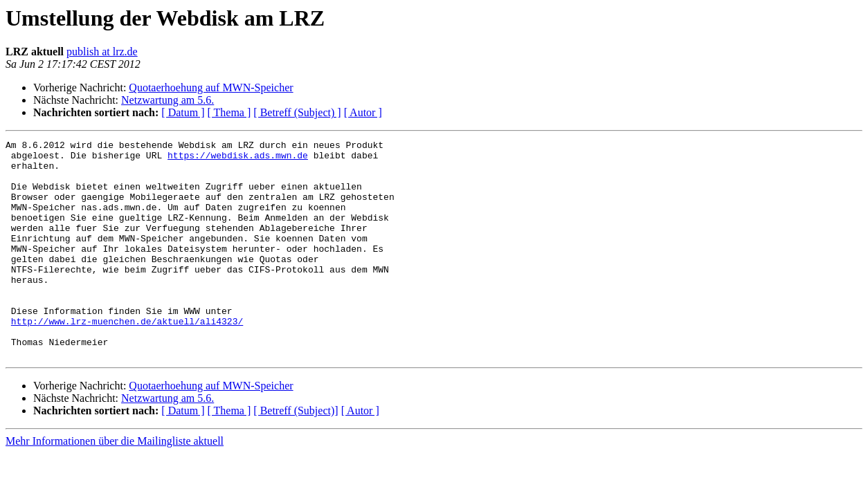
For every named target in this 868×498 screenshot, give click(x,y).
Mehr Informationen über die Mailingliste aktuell (115, 485)
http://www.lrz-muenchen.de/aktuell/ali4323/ (127, 358)
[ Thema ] (229, 112)
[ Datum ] (183, 112)
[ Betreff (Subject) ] (297, 112)
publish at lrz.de (102, 52)
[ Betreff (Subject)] (296, 454)
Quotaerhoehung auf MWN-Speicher (211, 87)
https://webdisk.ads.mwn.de (238, 159)
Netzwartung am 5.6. (168, 100)
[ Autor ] (363, 112)
